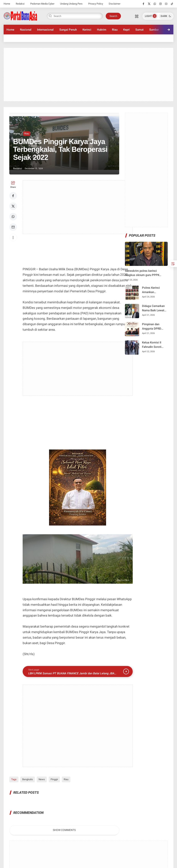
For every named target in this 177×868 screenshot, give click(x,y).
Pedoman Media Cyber (42, 4)
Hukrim (102, 30)
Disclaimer (115, 4)
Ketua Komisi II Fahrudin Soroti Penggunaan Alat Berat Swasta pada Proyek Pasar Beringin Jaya (154, 345)
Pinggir (54, 779)
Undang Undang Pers (71, 4)
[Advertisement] (89, 75)
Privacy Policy (96, 4)
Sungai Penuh (68, 30)
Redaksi (20, 4)
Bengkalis (28, 779)
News (42, 779)
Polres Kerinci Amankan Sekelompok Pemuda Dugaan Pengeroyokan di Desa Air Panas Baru (153, 290)
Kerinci (87, 30)
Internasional (45, 30)
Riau (115, 30)
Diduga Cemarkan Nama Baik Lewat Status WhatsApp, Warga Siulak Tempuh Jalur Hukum (153, 308)
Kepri (126, 30)
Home (7, 4)
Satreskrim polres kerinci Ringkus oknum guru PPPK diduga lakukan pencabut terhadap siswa (142, 273)
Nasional (26, 30)
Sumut (139, 30)
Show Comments (64, 830)
